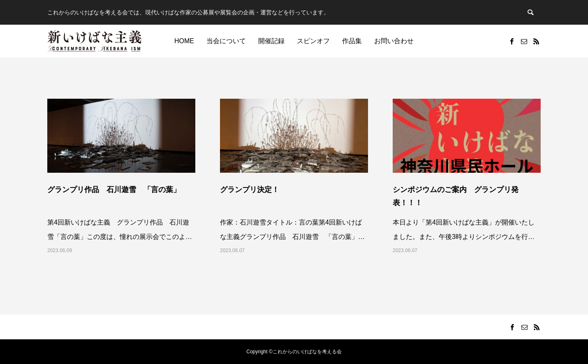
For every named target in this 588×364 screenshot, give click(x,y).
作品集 (352, 41)
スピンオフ (313, 41)
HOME (184, 41)
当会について (226, 41)
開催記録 (271, 41)
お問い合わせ (394, 41)
